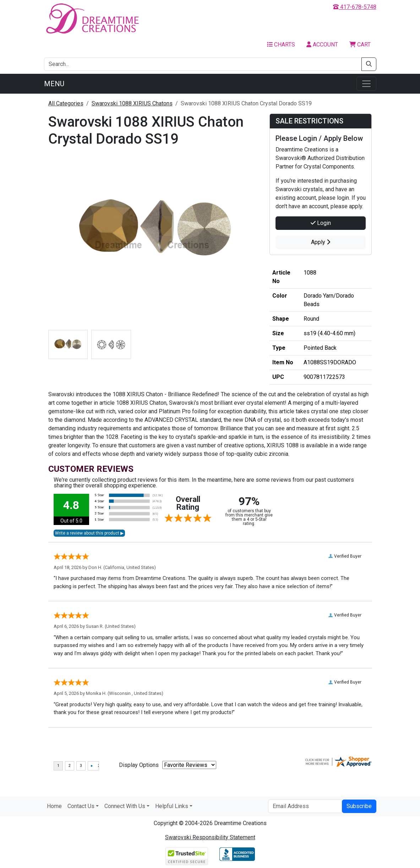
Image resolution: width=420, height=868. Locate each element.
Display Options (139, 765)
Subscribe (359, 806)
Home (54, 806)
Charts (281, 45)
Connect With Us (125, 806)
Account (322, 45)
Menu (54, 84)
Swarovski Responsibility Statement (210, 837)
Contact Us (81, 806)
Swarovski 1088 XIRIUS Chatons (132, 103)
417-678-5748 (355, 7)
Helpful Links (172, 806)
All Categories (66, 103)
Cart (360, 45)
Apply (321, 242)
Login (321, 223)
